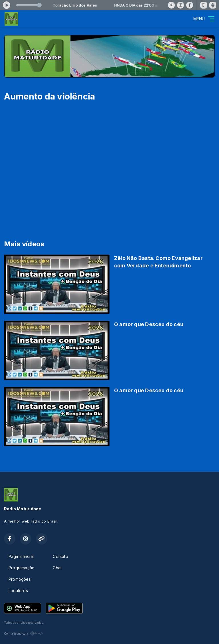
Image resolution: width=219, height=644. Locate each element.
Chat (57, 568)
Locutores (18, 591)
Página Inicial (21, 556)
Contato (60, 556)
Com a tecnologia (24, 633)
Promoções (20, 579)
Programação (22, 568)
